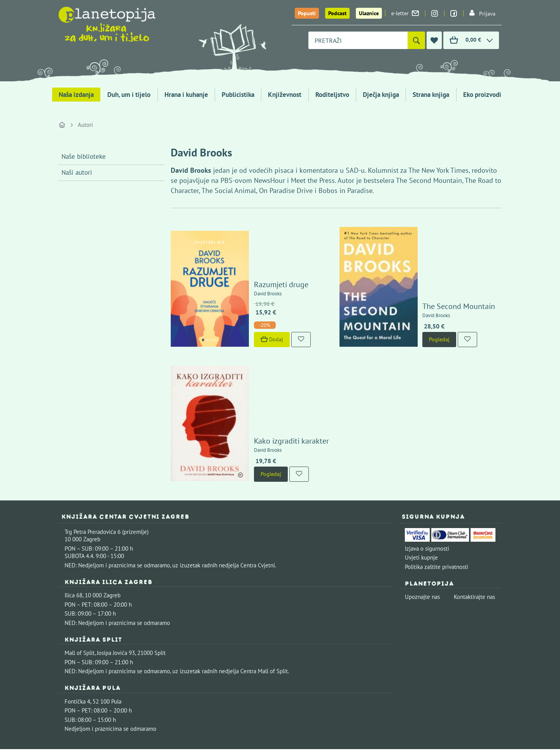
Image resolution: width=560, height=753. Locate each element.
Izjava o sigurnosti (427, 476)
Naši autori (77, 172)
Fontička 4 (77, 629)
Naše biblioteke (84, 156)
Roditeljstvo (332, 95)
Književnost (285, 95)
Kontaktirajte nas (474, 524)
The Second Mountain (437, 269)
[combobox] (358, 40)
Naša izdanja (76, 95)
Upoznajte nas (422, 524)
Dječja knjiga (381, 95)
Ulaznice (369, 13)
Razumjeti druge (259, 247)
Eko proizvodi (482, 95)
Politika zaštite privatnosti (437, 494)
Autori (85, 125)
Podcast (337, 13)
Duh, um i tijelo (129, 95)
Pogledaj (417, 302)
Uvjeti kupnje (421, 485)
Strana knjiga (431, 95)
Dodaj (249, 302)
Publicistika (238, 95)
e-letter (405, 13)
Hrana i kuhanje (186, 95)
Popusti (307, 13)
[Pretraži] (416, 40)
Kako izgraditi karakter (269, 368)
